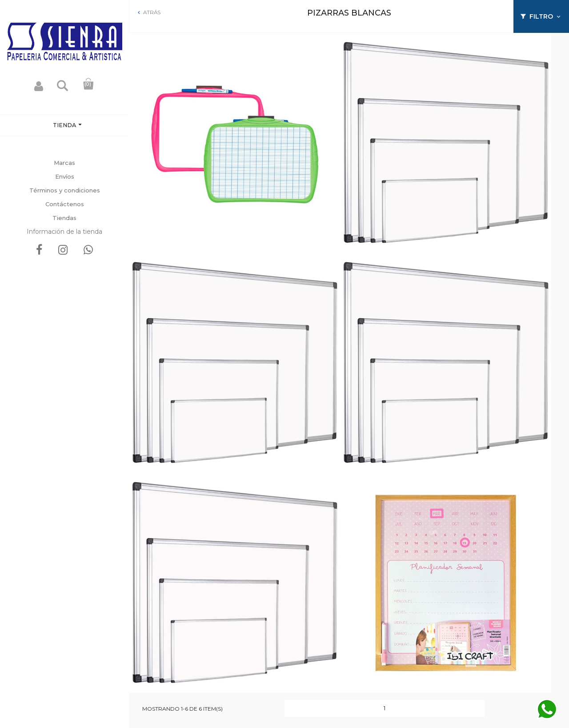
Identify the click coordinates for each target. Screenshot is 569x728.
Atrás (148, 12)
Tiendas (64, 218)
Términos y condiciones (65, 190)
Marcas (64, 163)
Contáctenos (65, 204)
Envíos (65, 176)
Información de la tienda (64, 232)
